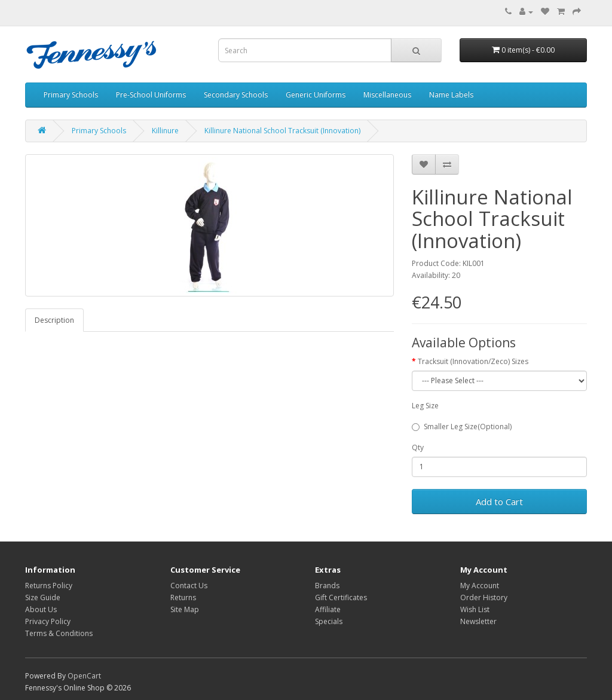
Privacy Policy (48, 621)
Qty (418, 447)
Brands (327, 586)
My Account (480, 586)
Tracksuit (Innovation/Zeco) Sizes (473, 361)
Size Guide (43, 597)
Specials (329, 621)
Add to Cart (499, 502)
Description (54, 320)
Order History (484, 597)
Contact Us (189, 586)
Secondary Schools (236, 95)
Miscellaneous (387, 95)
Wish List (475, 609)
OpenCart (84, 676)
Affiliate (328, 609)
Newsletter (478, 621)
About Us (41, 609)
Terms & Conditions (59, 633)
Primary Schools (71, 95)
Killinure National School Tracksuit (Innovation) (282, 131)
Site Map (185, 609)
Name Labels (451, 95)
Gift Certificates (341, 597)
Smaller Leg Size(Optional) (462, 427)
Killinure (165, 131)
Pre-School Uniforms (151, 95)
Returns (183, 597)
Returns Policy (49, 586)
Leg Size (425, 406)
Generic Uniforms (316, 95)
